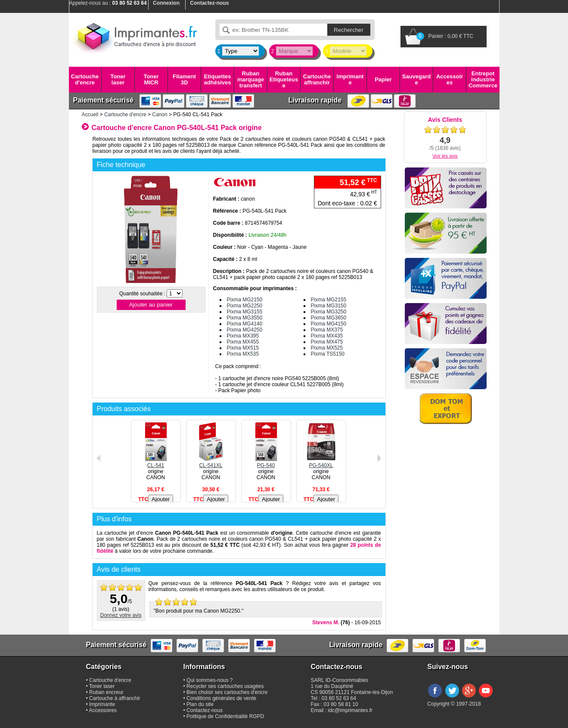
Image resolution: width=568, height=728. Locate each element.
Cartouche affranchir (317, 79)
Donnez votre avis (121, 615)
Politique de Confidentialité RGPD (225, 716)
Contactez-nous (205, 710)
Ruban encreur (106, 692)
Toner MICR (151, 79)
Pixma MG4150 (329, 324)
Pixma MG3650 (329, 318)
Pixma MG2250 (245, 306)
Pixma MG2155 (329, 300)
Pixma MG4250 (245, 330)
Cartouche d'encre (85, 79)
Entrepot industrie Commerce (483, 80)
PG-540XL (321, 462)
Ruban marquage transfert (251, 80)
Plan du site (200, 704)
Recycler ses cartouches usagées (225, 686)
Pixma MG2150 (245, 300)
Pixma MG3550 (245, 318)
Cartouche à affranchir (115, 698)
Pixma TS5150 (328, 354)
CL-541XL (211, 462)
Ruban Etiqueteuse (284, 80)
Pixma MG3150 (329, 306)
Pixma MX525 (327, 348)
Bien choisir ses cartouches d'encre (227, 692)
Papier (383, 79)
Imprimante (350, 79)
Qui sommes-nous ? (210, 680)
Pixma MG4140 (245, 324)
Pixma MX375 (327, 330)
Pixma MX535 (243, 354)
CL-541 (156, 462)
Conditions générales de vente (221, 698)
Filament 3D (184, 79)
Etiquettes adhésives (218, 79)
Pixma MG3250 (329, 312)
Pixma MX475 (327, 342)
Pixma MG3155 (245, 312)
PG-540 (266, 462)
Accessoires (450, 79)
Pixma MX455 (243, 342)
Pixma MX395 (243, 336)
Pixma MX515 (243, 348)
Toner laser (118, 79)
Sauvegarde (416, 79)
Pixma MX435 (327, 336)
